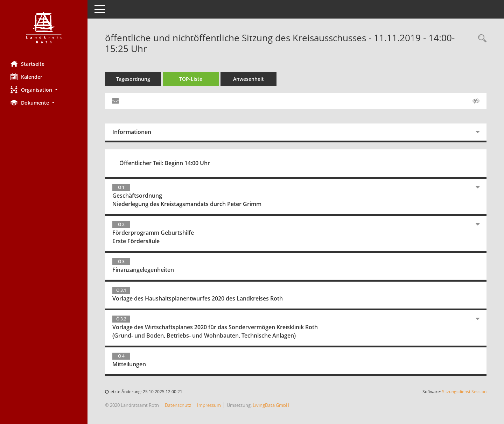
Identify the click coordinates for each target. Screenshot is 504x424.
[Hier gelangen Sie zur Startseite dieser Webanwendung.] (44, 28)
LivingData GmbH (271, 405)
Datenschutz (178, 405)
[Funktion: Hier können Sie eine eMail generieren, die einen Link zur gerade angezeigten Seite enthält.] (115, 101)
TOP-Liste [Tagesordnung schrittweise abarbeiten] (191, 79)
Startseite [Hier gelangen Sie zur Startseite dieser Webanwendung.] (27, 64)
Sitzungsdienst (464, 392)
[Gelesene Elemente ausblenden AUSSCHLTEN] (476, 101)
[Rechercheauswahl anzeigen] (481, 39)
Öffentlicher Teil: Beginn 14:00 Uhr (165, 163)
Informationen (132, 132)
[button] (44, 90)
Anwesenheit (248, 79)
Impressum (209, 405)
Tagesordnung (133, 79)
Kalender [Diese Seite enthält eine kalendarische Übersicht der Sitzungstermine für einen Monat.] (26, 77)
